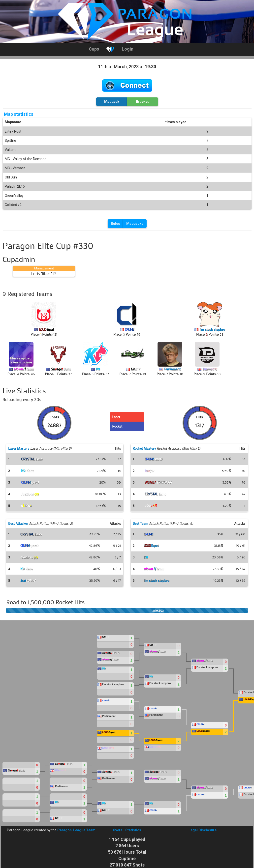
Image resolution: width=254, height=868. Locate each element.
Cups (94, 49)
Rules (115, 224)
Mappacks (135, 224)
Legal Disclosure (203, 830)
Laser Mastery (19, 448)
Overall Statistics (127, 830)
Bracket (142, 102)
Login (128, 49)
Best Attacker (18, 523)
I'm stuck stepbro (212, 329)
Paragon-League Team (76, 830)
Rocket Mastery (144, 448)
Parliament (172, 369)
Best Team (140, 523)
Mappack (112, 102)
